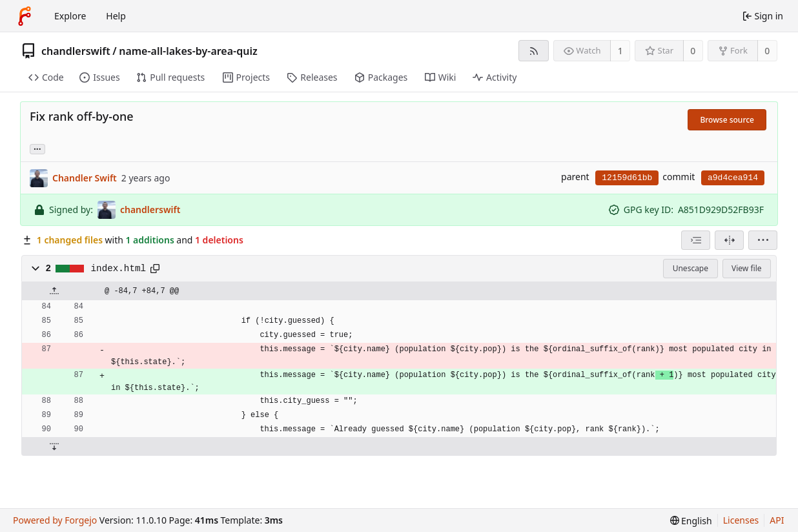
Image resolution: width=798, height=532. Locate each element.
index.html (119, 269)
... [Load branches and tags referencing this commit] (37, 148)
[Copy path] (155, 269)
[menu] (763, 240)
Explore (70, 16)
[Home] (25, 16)
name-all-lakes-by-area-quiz (188, 51)
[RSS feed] (534, 51)
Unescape (691, 268)
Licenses (741, 520)
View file (746, 268)
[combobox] (696, 240)
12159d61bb (627, 178)
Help (116, 16)
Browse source (727, 120)
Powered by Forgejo (55, 520)
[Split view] (729, 240)
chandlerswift (76, 51)
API (777, 520)
